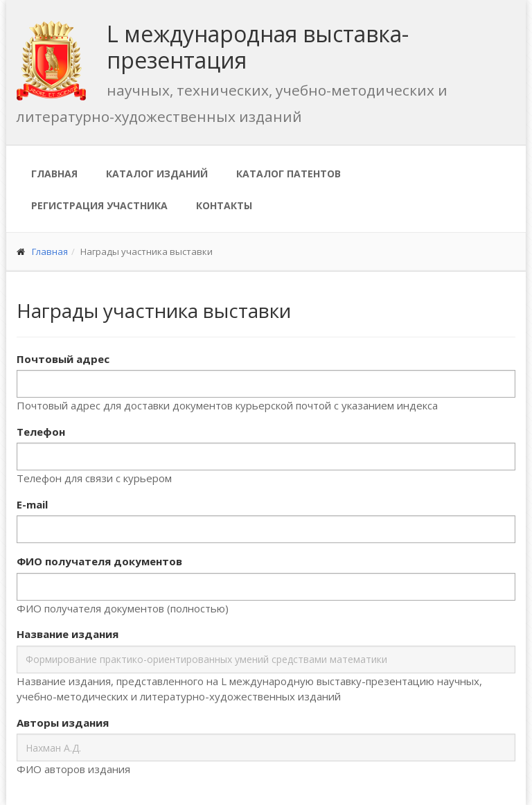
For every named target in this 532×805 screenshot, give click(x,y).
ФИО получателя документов (99, 561)
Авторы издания (63, 723)
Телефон (41, 432)
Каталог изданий (157, 174)
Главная (54, 174)
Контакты (224, 205)
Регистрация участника (99, 205)
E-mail (32, 504)
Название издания (68, 634)
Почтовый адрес (63, 359)
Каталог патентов (289, 174)
